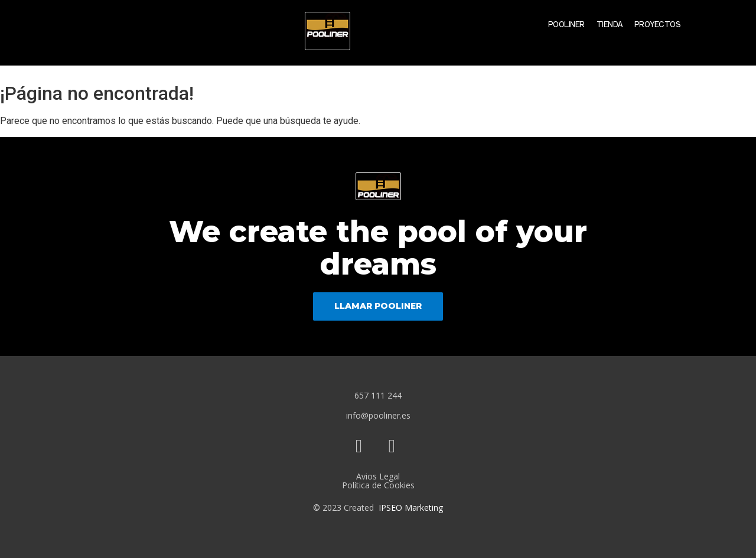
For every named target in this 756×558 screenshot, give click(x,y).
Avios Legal (378, 476)
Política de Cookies (378, 485)
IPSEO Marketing (411, 508)
